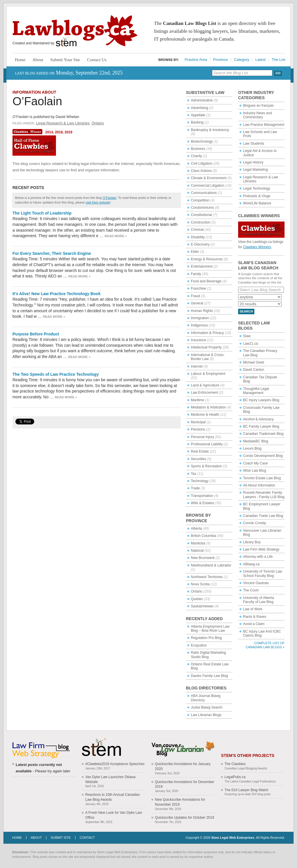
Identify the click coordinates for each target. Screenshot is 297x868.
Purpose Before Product (36, 334)
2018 (59, 132)
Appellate (198, 115)
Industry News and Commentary (257, 115)
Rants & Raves (255, 617)
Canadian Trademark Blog (263, 434)
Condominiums (202, 208)
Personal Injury (202, 437)
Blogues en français (258, 106)
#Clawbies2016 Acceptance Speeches (115, 764)
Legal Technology (257, 188)
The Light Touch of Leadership (42, 213)
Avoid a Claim (254, 624)
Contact (87, 838)
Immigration (200, 318)
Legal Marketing (255, 170)
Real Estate (200, 451)
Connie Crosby (255, 523)
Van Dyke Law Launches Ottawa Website (110, 779)
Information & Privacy (207, 333)
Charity (196, 156)
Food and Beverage (206, 281)
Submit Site (61, 838)
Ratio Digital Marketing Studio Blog (208, 655)
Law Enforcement (204, 393)
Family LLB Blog (272, 497)
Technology (200, 481)
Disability (198, 237)
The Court (251, 590)
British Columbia (203, 536)
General (197, 303)
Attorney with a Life (258, 557)
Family (196, 274)
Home (20, 60)
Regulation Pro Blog (206, 638)
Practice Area (196, 60)
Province (221, 60)
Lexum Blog (252, 448)
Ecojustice (199, 645)
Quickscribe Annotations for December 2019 (185, 784)
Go (278, 73)
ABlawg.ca (251, 564)
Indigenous (199, 325)
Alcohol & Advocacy (258, 419)
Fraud (195, 296)
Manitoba (198, 543)
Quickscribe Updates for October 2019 (184, 818)
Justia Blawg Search (207, 707)
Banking (197, 122)
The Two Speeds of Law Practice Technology (56, 374)
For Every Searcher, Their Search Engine (52, 253)
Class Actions (201, 171)
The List (278, 60)
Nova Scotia (200, 584)
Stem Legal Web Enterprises (233, 838)
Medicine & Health (205, 415)
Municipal (198, 422)
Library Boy (252, 542)
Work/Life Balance (257, 203)
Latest (260, 60)
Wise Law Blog (255, 471)
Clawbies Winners (257, 247)
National (197, 551)
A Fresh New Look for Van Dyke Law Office (114, 815)
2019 (69, 132)
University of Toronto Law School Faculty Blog (263, 573)
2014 (49, 132)
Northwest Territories (207, 577)
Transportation (202, 496)
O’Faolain (37, 101)
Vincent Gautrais (256, 583)
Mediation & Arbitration (208, 407)
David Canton (254, 370)
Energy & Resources (207, 259)
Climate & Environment (209, 178)
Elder (195, 252)
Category (242, 60)
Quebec (197, 599)
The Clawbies (235, 764)
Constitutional (201, 215)
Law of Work (253, 609)
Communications (204, 193)
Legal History (253, 162)
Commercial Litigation (208, 186)
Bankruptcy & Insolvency (210, 130)
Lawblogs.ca (75, 31)
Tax (194, 474)
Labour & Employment (208, 374)
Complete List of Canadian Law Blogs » (265, 645)
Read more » (116, 236)
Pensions (198, 429)
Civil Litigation (202, 164)
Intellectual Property (206, 347)
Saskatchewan (202, 606)
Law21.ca (250, 344)
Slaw (247, 336)
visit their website (98, 202)
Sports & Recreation (206, 466)
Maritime (198, 400)
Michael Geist (254, 362)
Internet (197, 366)
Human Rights (202, 311)
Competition (200, 200)
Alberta (196, 529)
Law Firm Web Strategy (261, 549)
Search (246, 311)
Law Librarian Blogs (206, 715)
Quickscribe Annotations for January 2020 (183, 766)
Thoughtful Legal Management (256, 391)
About (38, 60)
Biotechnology (202, 141)
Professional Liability (207, 444)
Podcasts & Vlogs (257, 196)
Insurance (199, 340)
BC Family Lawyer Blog (261, 426)
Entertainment (202, 266)
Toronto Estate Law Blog (262, 478)
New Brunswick (203, 558)
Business (198, 149)
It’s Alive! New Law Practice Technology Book (57, 294)
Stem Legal (66, 42)
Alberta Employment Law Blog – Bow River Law (210, 629)
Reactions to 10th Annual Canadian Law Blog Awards (113, 797)
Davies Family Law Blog (209, 676)
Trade (195, 488)
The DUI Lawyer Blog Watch (246, 790)
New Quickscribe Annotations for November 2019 (180, 802)
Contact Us (97, 60)
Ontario (98, 123)
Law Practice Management (264, 125)
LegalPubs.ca (235, 777)
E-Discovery (200, 244)
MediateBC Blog (256, 441)
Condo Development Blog (263, 456)
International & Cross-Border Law (208, 357)
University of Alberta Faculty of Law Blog (259, 600)
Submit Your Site (65, 60)
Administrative (202, 100)
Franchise (199, 288)
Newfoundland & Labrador (211, 565)
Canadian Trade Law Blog (263, 516)
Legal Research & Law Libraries (63, 123)
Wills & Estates (202, 503)
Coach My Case (255, 463)
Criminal (197, 230)
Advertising (199, 108)
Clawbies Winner (28, 132)
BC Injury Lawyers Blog (261, 400)
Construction (201, 222)
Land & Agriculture (205, 385)
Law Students (254, 144)
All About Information (259, 485)
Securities (199, 459)
